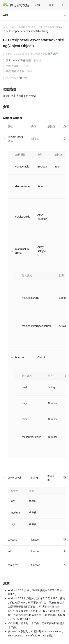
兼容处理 (53, 54)
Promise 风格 (17, 60)
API (5, 15)
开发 (51, 5)
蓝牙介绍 (22, 78)
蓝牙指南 (54, 607)
